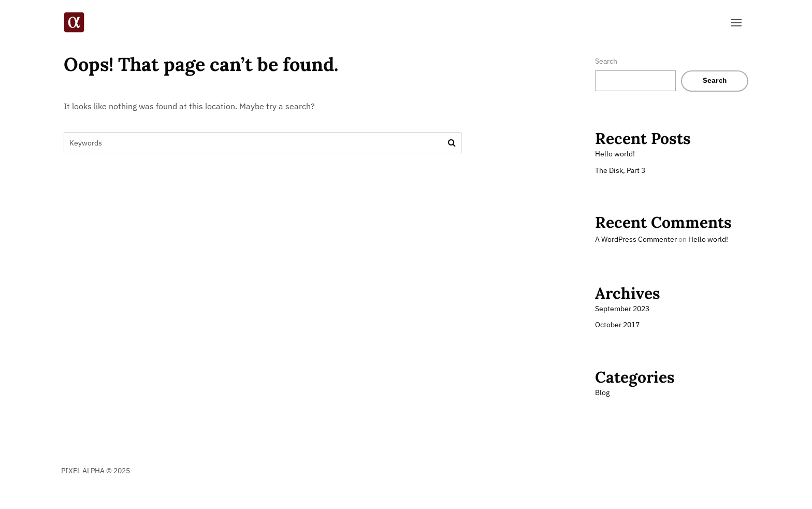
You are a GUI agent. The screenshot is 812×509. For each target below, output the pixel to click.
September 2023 (622, 309)
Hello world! (615, 154)
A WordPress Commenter (636, 239)
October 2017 (617, 325)
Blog (602, 392)
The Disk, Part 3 (620, 170)
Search (606, 61)
